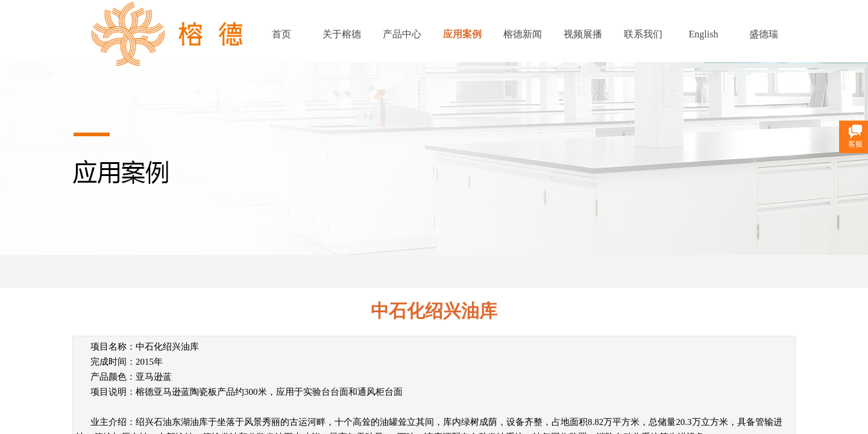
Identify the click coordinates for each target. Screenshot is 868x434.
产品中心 (402, 34)
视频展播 (583, 34)
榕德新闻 (523, 34)
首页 (281, 34)
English (704, 34)
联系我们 (643, 34)
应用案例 (462, 34)
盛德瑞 (764, 34)
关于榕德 (342, 34)
